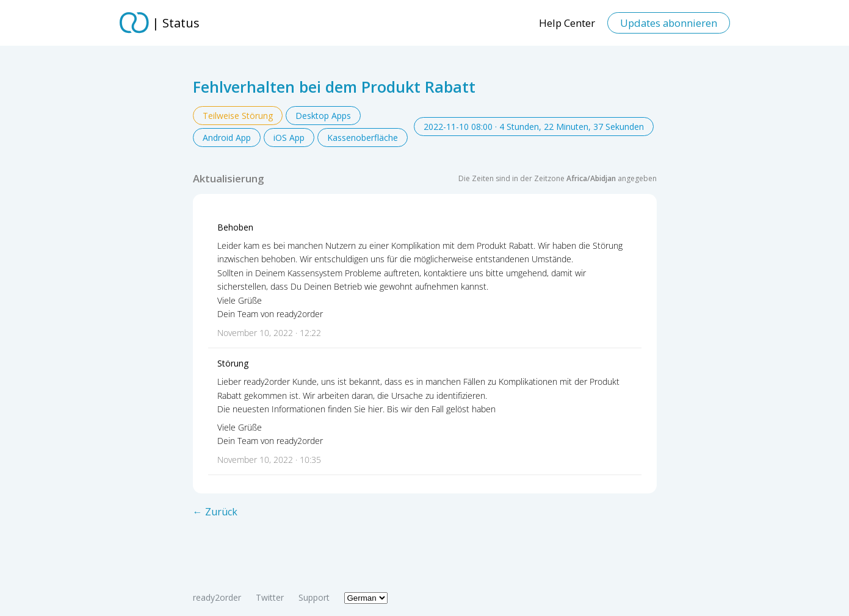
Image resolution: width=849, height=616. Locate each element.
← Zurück (215, 512)
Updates (669, 23)
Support (314, 597)
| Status (176, 23)
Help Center (567, 23)
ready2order (217, 597)
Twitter (270, 597)
